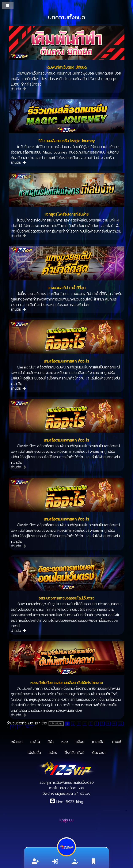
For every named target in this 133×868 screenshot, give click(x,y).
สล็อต (80, 742)
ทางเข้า (117, 742)
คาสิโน (35, 742)
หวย (65, 742)
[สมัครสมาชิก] (35, 861)
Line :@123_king (67, 802)
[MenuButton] (8, 5)
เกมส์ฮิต (98, 742)
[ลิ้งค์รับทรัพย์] (75, 861)
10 (121, 724)
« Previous (56, 724)
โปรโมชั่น (34, 753)
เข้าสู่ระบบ (66, 820)
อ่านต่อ (18, 89)
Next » (30, 727)
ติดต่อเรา (99, 753)
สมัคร (53, 753)
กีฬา (51, 742)
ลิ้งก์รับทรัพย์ (75, 753)
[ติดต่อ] (94, 861)
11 (13, 727)
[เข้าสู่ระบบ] (55, 861)
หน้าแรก (17, 742)
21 (20, 727)
